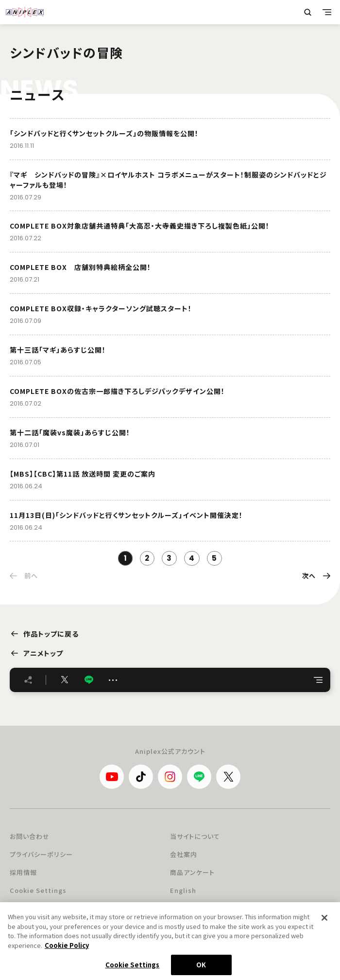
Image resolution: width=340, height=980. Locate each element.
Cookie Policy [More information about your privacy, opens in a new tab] (67, 950)
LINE (89, 680)
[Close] (324, 923)
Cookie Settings (38, 890)
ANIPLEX (25, 12)
